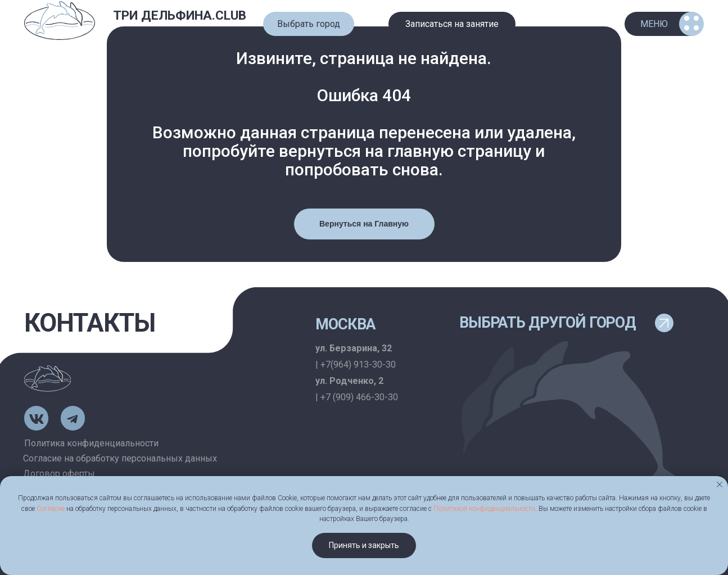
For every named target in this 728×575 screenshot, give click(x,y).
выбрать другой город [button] (548, 323)
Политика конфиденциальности (91, 443)
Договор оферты (59, 474)
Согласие (51, 509)
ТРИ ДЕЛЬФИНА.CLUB (180, 15)
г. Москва (174, 34)
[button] (309, 24)
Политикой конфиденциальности (484, 509)
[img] (60, 21)
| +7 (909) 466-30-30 (357, 397)
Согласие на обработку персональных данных (120, 458)
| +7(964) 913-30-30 (356, 365)
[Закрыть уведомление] (720, 485)
